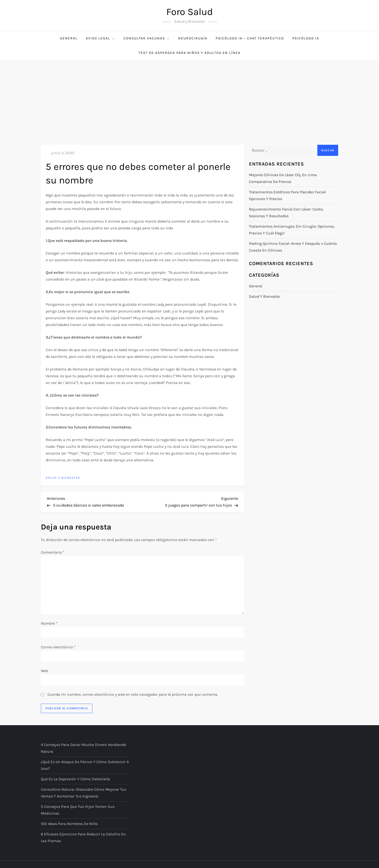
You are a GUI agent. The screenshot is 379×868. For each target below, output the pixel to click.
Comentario (53, 552)
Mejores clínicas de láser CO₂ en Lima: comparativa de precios (283, 178)
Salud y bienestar (63, 478)
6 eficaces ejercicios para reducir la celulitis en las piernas (83, 837)
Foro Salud (190, 12)
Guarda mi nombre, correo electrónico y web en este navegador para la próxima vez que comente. (133, 694)
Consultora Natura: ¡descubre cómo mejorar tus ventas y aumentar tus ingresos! (84, 793)
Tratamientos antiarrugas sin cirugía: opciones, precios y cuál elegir (292, 230)
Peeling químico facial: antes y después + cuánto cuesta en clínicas (293, 247)
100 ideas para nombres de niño (69, 824)
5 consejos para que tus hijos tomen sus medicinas (78, 810)
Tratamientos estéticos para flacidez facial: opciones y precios (288, 195)
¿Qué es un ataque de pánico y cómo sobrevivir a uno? (85, 765)
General (69, 38)
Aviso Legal (101, 38)
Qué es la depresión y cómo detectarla (75, 779)
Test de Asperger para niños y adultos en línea (189, 53)
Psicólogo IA (306, 38)
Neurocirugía (193, 38)
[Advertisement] (189, 96)
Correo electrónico (58, 647)
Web (44, 671)
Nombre (49, 623)
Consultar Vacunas (147, 38)
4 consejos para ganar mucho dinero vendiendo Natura (84, 748)
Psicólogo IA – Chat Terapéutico (250, 38)
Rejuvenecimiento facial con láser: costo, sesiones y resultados (286, 213)
